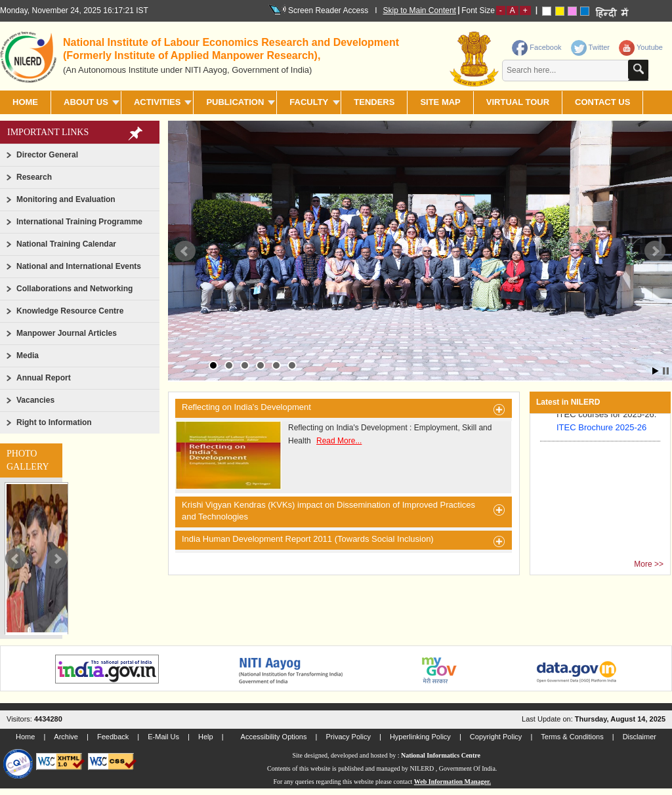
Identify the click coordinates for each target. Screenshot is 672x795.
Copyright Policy (496, 737)
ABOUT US (86, 102)
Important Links (48, 132)
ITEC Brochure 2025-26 (601, 430)
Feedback (113, 737)
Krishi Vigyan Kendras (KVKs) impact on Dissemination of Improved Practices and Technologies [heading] (344, 511)
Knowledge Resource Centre (70, 311)
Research (34, 177)
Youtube (641, 47)
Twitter (590, 47)
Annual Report (44, 378)
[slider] (36, 558)
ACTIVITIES (157, 102)
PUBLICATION (235, 102)
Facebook (536, 47)
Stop (666, 371)
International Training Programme (79, 222)
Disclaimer (640, 737)
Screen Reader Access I (329, 10)
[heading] (238, 55)
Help (206, 737)
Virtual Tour (518, 102)
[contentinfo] (561, 61)
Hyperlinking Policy (420, 737)
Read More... (339, 441)
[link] (592, 45)
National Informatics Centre (441, 755)
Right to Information (54, 422)
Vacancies (35, 400)
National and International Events (79, 266)
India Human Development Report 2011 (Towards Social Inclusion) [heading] (344, 541)
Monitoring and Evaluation (66, 199)
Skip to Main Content (420, 10)
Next (57, 559)
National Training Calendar (66, 244)
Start (656, 371)
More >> (649, 564)
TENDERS (374, 102)
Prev (16, 559)
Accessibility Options (274, 737)
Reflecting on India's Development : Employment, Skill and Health (333, 455)
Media (28, 356)
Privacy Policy (348, 737)
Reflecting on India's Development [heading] (344, 409)
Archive (66, 737)
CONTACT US (602, 102)
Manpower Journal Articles (67, 333)
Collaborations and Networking (74, 289)
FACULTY (309, 102)
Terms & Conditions (572, 737)
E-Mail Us (163, 737)
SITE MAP (440, 102)
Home (25, 102)
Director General (47, 155)
